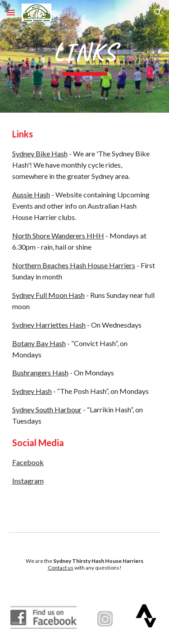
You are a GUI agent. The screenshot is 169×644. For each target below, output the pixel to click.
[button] (11, 12)
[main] (85, 56)
